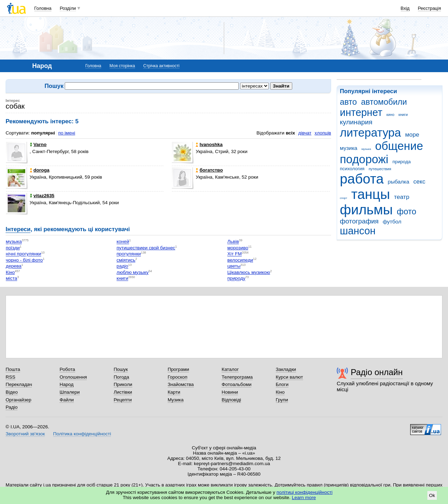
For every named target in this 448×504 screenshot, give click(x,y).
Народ (66, 384)
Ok (432, 495)
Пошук (121, 369)
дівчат (305, 133)
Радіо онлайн (377, 372)
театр (402, 197)
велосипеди (240, 260)
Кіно (10, 272)
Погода (121, 377)
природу (236, 279)
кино (390, 115)
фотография (359, 221)
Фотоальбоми (236, 384)
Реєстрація (429, 8)
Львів (233, 242)
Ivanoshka (209, 144)
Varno (38, 144)
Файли (67, 400)
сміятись (126, 260)
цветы (234, 266)
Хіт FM (235, 254)
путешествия (380, 169)
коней (123, 242)
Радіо (12, 407)
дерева (14, 266)
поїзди (13, 248)
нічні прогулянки (24, 254)
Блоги (282, 384)
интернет (361, 112)
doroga (40, 170)
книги (403, 115)
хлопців (323, 133)
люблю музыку (132, 272)
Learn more (304, 498)
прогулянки (129, 254)
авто (348, 102)
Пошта (13, 369)
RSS (10, 377)
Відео (12, 392)
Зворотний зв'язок (25, 434)
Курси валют (289, 377)
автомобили (384, 102)
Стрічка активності (161, 66)
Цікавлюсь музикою (249, 272)
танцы (371, 194)
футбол (392, 222)
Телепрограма (237, 377)
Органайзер (18, 400)
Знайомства (181, 384)
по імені (67, 133)
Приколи (123, 384)
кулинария (356, 122)
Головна (43, 8)
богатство (209, 170)
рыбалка (398, 182)
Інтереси (18, 229)
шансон (358, 231)
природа (401, 162)
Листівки (123, 392)
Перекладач (19, 384)
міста (12, 279)
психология (352, 169)
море (412, 135)
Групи (282, 400)
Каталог (230, 369)
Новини (230, 392)
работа (362, 179)
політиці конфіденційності (304, 492)
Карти (174, 392)
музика (349, 148)
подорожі (364, 159)
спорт (344, 198)
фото (407, 212)
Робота (67, 369)
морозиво (238, 248)
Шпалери (69, 392)
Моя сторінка (122, 66)
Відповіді (231, 400)
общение (399, 146)
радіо (122, 266)
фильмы (366, 210)
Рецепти (123, 400)
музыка (366, 149)
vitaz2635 (42, 196)
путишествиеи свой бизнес (146, 248)
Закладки (286, 369)
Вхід (405, 8)
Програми (178, 369)
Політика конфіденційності (82, 434)
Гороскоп (177, 377)
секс (419, 182)
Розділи (68, 8)
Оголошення (73, 377)
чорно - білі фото (24, 260)
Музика (176, 400)
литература (370, 133)
